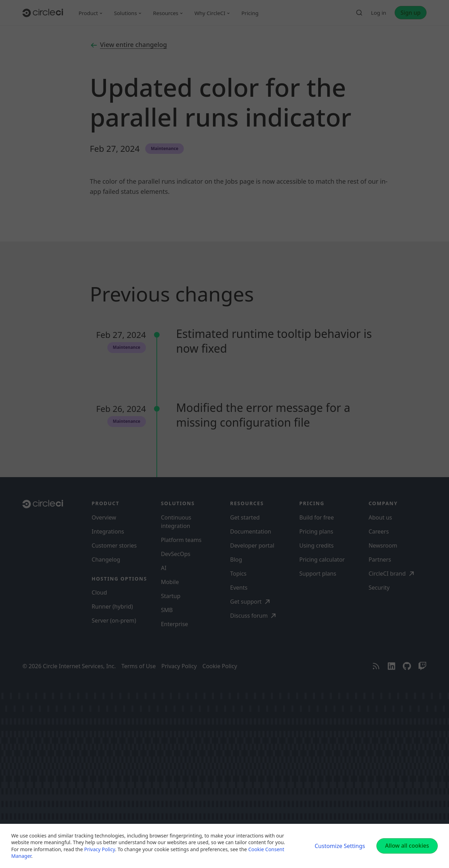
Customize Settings (340, 846)
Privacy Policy (100, 849)
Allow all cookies (407, 846)
